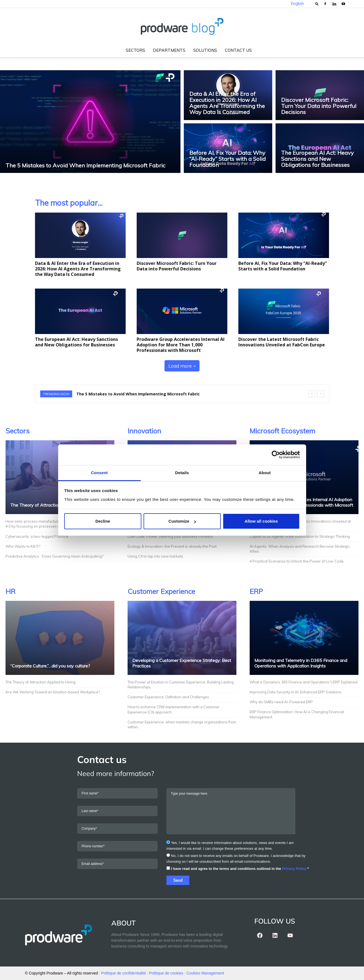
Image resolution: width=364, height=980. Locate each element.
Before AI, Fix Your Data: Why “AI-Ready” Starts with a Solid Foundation (283, 266)
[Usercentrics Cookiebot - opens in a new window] (276, 455)
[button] (317, 4)
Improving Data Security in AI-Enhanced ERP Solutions (296, 692)
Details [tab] (182, 473)
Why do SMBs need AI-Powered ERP (282, 702)
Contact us (238, 50)
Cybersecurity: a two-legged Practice (37, 536)
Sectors (135, 50)
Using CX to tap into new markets (155, 556)
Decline (103, 521)
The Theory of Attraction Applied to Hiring (52, 505)
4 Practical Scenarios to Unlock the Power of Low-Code (297, 561)
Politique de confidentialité (124, 973)
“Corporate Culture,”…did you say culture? (50, 666)
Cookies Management (205, 973)
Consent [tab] (99, 473)
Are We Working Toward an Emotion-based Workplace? (53, 692)
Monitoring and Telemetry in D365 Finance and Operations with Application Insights (301, 663)
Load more (182, 366)
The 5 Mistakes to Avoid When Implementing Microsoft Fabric (138, 394)
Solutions (205, 50)
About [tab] (265, 473)
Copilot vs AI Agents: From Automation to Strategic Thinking (300, 536)
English (297, 3)
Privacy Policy (294, 869)
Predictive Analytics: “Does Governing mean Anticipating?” (55, 556)
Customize (182, 521)
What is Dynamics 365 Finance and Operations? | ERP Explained (304, 682)
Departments (169, 50)
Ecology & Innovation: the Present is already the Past (172, 546)
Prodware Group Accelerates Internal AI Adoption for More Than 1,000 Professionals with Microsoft (181, 345)
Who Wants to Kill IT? (23, 546)
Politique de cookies (166, 973)
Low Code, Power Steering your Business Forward (170, 536)
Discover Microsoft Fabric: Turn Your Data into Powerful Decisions (177, 266)
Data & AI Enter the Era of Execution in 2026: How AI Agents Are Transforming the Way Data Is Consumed (78, 269)
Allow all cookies (261, 521)
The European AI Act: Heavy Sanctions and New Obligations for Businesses (76, 342)
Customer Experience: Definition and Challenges (169, 697)
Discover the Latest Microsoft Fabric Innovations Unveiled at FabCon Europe (282, 342)
